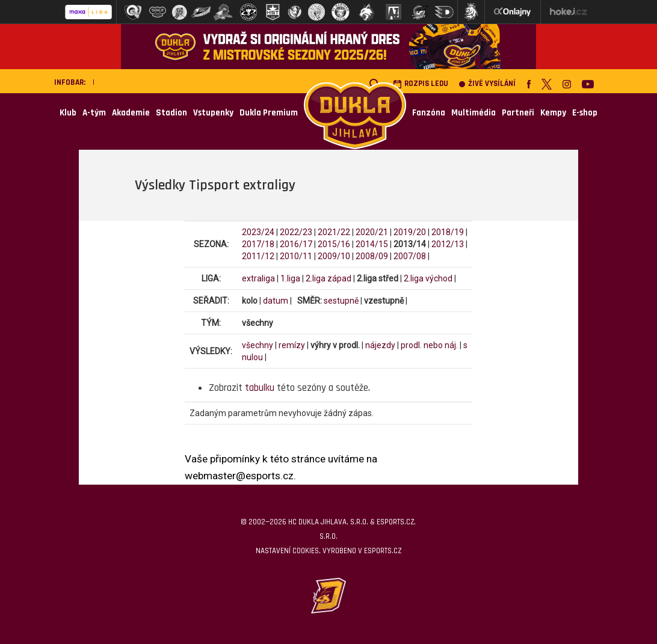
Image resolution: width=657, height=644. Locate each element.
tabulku (260, 388)
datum (276, 301)
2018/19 (448, 232)
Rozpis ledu (421, 84)
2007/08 (410, 256)
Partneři (518, 113)
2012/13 (448, 244)
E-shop (585, 113)
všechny (258, 345)
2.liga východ (428, 278)
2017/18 (258, 244)
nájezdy (380, 345)
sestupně (341, 301)
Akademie (131, 113)
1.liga (290, 278)
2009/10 (334, 256)
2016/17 (296, 244)
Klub (68, 113)
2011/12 (258, 256)
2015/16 (334, 244)
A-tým (94, 113)
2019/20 (410, 232)
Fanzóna (429, 113)
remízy (292, 345)
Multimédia (473, 113)
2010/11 (296, 256)
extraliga (258, 278)
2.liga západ (328, 278)
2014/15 (372, 244)
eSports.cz (383, 551)
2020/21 (372, 232)
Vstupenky (213, 113)
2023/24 (258, 232)
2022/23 (296, 232)
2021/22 (334, 232)
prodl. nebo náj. (429, 345)
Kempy (553, 113)
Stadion (171, 113)
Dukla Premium (269, 113)
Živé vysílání (487, 84)
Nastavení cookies (287, 551)
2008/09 (372, 256)
